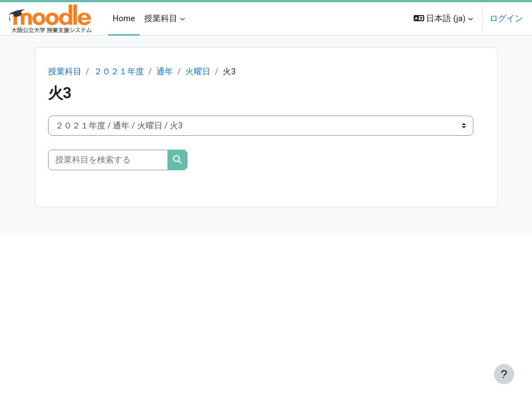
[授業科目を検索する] (108, 160)
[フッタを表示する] (504, 374)
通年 (165, 71)
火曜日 (198, 71)
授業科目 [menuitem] (161, 18)
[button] (443, 19)
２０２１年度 (119, 71)
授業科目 (65, 71)
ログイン (506, 18)
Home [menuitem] (124, 18)
